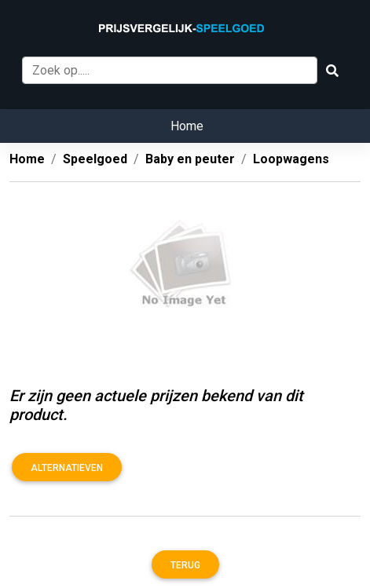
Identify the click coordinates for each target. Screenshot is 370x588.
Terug (185, 565)
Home (187, 126)
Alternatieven (67, 468)
